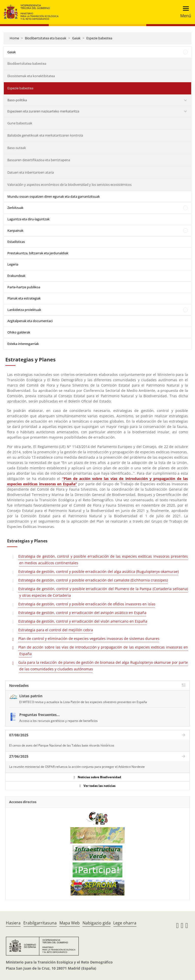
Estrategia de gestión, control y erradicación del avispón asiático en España (82, 613)
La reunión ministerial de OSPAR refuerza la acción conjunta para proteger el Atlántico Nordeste (77, 767)
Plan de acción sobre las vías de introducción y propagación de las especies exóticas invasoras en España (103, 650)
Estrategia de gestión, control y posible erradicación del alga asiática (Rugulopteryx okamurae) (99, 571)
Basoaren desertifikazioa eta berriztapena (39, 160)
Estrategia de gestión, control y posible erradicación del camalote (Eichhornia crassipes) (93, 580)
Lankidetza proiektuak (24, 310)
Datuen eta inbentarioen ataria (31, 172)
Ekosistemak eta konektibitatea (31, 76)
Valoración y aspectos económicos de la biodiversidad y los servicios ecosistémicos (69, 185)
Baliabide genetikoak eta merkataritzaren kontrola (45, 135)
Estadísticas (16, 242)
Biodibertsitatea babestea (27, 63)
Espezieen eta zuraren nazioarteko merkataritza (43, 111)
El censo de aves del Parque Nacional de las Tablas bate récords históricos (62, 745)
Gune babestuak (20, 123)
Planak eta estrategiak (24, 298)
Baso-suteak (17, 148)
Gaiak (76, 38)
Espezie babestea (99, 38)
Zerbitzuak (15, 208)
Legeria (13, 264)
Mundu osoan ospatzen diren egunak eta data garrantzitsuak (54, 196)
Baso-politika (17, 100)
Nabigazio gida (97, 923)
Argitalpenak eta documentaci (30, 321)
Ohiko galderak (19, 332)
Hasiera (13, 923)
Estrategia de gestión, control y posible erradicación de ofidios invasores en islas (87, 604)
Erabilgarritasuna (40, 923)
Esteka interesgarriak (23, 344)
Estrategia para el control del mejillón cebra (56, 630)
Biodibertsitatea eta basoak (46, 38)
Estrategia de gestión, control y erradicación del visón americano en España (83, 621)
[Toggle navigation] (184, 12)
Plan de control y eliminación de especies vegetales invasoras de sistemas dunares (89, 638)
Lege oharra (125, 923)
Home (14, 38)
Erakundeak (16, 276)
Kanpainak (15, 230)
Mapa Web (70, 923)
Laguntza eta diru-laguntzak (28, 219)
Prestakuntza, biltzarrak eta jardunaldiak (38, 253)
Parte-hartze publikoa (24, 287)
